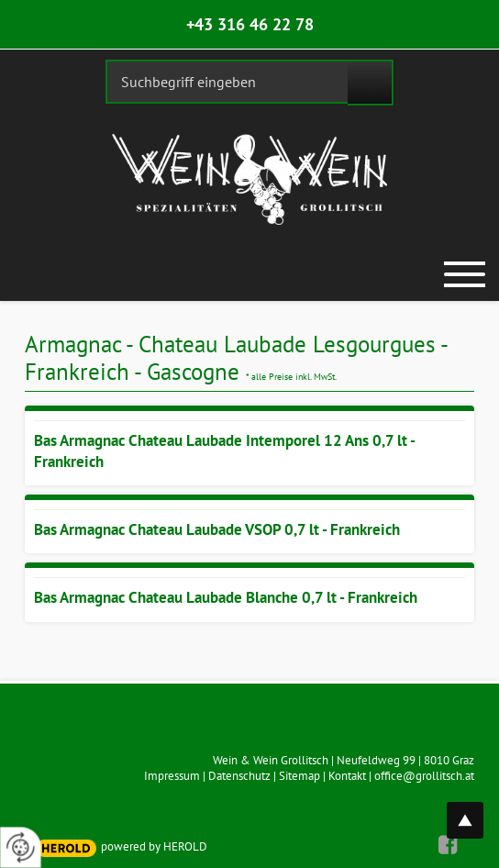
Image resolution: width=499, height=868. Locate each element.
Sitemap (299, 776)
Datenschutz (239, 776)
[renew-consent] (21, 847)
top (475, 810)
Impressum (172, 776)
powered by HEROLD (154, 846)
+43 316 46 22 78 (250, 24)
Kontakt (347, 776)
